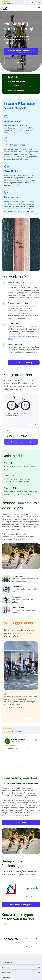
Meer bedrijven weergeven (21, 905)
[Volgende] (35, 425)
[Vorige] (30, 425)
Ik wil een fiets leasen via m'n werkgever (21, 61)
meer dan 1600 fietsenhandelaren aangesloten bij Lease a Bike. (24, 336)
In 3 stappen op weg (24, 363)
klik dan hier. (34, 298)
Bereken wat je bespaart (21, 442)
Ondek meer (21, 822)
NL (38, 2)
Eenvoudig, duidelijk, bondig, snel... (18, 748)
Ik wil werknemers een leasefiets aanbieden (21, 51)
